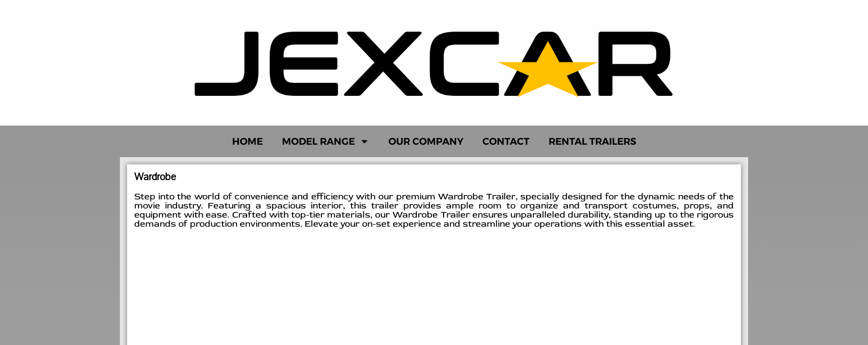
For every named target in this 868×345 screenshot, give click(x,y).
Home (247, 141)
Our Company (426, 141)
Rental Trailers (592, 141)
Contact (506, 141)
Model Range (326, 141)
